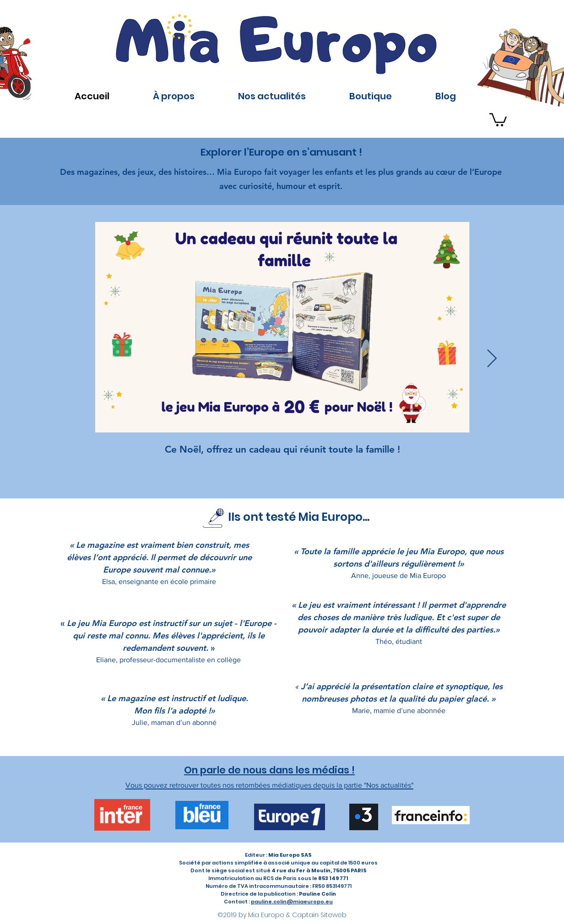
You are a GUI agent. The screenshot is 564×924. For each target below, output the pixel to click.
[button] (498, 119)
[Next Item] (492, 359)
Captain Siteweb (319, 915)
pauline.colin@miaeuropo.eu (292, 902)
